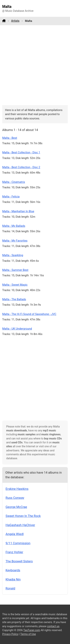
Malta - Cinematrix (14, 182)
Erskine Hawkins (17, 489)
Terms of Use (28, 634)
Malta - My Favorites (15, 241)
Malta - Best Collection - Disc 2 (21, 167)
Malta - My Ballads (14, 226)
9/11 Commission (18, 543)
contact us (53, 626)
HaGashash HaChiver (20, 525)
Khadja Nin (13, 579)
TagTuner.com (32, 630)
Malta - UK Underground (17, 329)
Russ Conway (15, 498)
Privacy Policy (10, 634)
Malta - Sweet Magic (15, 285)
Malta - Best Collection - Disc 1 (21, 152)
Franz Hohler (14, 552)
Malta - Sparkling (13, 255)
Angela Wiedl (15, 534)
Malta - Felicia (11, 197)
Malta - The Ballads (14, 299)
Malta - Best (10, 138)
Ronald (10, 588)
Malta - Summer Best (15, 270)
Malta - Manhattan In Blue (18, 211)
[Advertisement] (35, 65)
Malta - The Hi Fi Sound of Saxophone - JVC (29, 314)
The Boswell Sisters (19, 561)
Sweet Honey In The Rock (23, 516)
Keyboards (13, 570)
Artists (15, 21)
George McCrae (16, 507)
